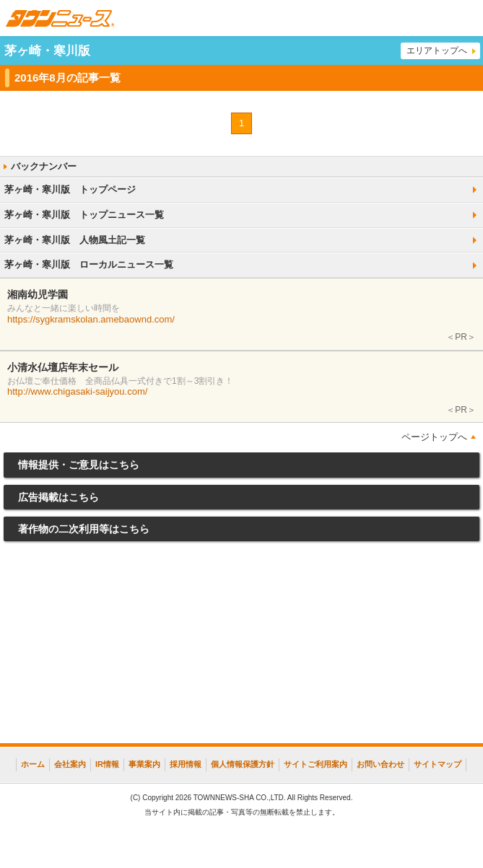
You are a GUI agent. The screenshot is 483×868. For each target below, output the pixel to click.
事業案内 (144, 764)
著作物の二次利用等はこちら (84, 529)
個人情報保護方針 (243, 764)
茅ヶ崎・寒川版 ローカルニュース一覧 (89, 264)
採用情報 (186, 764)
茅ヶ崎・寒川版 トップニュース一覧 (84, 215)
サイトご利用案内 (316, 764)
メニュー (465, 18)
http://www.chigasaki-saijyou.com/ (77, 391)
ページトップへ (434, 437)
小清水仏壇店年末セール (63, 367)
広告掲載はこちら (58, 497)
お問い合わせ (380, 764)
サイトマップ (438, 764)
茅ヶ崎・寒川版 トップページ (70, 189)
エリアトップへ (437, 51)
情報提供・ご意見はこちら (79, 465)
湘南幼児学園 (38, 294)
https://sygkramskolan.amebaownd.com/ (91, 319)
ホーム (33, 764)
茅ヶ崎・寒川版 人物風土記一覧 (75, 240)
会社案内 (70, 764)
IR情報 (107, 764)
